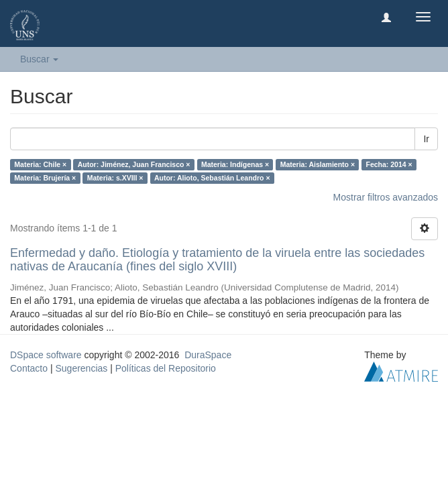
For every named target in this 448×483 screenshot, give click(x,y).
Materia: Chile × (40, 164)
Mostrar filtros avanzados (386, 197)
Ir (426, 139)
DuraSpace (208, 355)
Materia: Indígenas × (235, 164)
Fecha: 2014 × (389, 164)
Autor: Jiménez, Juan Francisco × (134, 164)
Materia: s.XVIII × (115, 178)
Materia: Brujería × (45, 178)
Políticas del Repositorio (166, 368)
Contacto (29, 368)
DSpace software (46, 355)
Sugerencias (81, 368)
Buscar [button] (39, 59)
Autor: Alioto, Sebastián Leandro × (212, 178)
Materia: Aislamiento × (318, 164)
